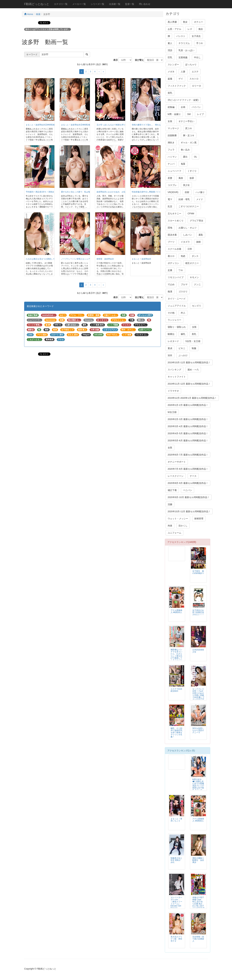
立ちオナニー (174, 213)
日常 (190, 249)
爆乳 (183, 334)
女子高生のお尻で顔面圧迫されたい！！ (198, 612)
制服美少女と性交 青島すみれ (176, 860)
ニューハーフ (174, 171)
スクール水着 (174, 249)
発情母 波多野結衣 (105, 259)
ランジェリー (174, 320)
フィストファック (177, 86)
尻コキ (189, 128)
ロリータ (197, 86)
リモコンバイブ (176, 277)
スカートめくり (176, 221)
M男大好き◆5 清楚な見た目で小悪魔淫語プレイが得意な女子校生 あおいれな (198, 786)
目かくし (183, 526)
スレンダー (173, 64)
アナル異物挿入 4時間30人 (176, 611)
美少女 (186, 185)
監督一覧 (130, 4)
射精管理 (199, 519)
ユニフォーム (174, 533)
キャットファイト (177, 377)
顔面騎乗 (172, 135)
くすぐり (192, 171)
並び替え (138, 60)
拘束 (170, 526)
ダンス (195, 256)
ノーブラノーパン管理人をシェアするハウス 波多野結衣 (86, 259)
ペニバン (188, 490)
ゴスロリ (183, 292)
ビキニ (182, 348)
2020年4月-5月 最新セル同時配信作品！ (188, 433)
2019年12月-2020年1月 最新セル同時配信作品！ (192, 398)
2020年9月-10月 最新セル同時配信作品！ (189, 497)
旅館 (198, 242)
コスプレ (172, 185)
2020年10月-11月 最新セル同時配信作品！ (189, 511)
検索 (38, 14)
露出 (185, 157)
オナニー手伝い (186, 121)
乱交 (170, 206)
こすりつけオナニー (189, 206)
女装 (170, 121)
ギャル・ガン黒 (189, 143)
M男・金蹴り (174, 114)
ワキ (181, 270)
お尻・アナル (174, 29)
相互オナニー (192, 263)
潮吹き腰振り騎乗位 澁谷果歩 (198, 860)
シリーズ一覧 (97, 4)
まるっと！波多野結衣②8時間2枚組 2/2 (43, 125)
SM (189, 114)
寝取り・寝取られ (177, 327)
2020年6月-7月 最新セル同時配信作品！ (188, 455)
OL (196, 157)
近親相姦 (183, 57)
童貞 (170, 348)
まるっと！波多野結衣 (141, 259)
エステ (195, 72)
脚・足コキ (189, 135)
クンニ (197, 284)
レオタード (173, 341)
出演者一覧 (115, 4)
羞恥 (201, 235)
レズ (190, 29)
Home (29, 14)
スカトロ (194, 79)
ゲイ (181, 79)
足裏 (170, 270)
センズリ (197, 306)
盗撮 (170, 79)
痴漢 (170, 292)
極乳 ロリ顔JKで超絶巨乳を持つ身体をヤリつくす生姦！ (177, 733)
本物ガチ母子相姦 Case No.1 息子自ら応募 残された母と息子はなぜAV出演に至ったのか (198, 904)
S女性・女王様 (193, 341)
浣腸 (170, 504)
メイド (200, 199)
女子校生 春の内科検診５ (198, 572)
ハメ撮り (200, 192)
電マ (170, 199)
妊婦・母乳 (184, 199)
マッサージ (173, 128)
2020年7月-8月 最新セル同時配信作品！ (188, 469)
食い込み (185, 150)
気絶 (183, 256)
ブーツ (171, 242)
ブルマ (184, 284)
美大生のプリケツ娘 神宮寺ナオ (176, 939)
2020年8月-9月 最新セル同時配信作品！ (188, 483)
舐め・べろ (193, 370)
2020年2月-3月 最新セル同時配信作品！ (188, 419)
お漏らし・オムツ (188, 228)
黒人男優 (172, 22)
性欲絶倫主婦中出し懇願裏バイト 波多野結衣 (152, 192)
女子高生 (196, 36)
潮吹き (171, 143)
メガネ (171, 72)
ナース (193, 476)
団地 (170, 228)
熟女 (185, 22)
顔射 (187, 192)
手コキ (200, 43)
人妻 (183, 72)
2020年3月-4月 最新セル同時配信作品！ (188, 426)
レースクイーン (176, 476)
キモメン (194, 277)
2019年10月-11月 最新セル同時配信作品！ (189, 362)
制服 (194, 348)
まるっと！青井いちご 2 (176, 820)
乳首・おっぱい (186, 50)
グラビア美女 (197, 221)
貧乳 (170, 93)
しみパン (188, 235)
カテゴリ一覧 (61, 4)
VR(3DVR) (173, 192)
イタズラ (185, 242)
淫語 (170, 50)
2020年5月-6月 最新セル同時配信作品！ (188, 441)
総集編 (171, 107)
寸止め (171, 284)
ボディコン (173, 263)
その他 (171, 313)
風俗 (181, 178)
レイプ (200, 114)
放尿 (192, 178)
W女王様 (172, 412)
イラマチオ (173, 391)
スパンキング (174, 370)
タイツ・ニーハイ (177, 299)
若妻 (170, 178)
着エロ (171, 256)
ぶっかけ (183, 355)
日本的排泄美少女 (198, 651)
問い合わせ (145, 4)
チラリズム (184, 43)
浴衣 (170, 355)
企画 (183, 107)
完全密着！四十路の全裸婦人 (198, 939)
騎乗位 (171, 334)
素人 (170, 43)
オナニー (198, 22)
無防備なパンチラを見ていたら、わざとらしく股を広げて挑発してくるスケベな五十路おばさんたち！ (176, 657)
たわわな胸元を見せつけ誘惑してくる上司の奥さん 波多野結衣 (54, 259)
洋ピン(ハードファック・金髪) (183, 100)
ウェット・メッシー (178, 519)
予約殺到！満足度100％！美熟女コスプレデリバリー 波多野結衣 (54, 192)
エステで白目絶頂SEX (176, 690)
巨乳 (170, 57)
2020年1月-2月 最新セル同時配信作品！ (188, 405)
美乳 (194, 334)
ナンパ (171, 164)
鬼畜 (183, 164)
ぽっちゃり (191, 64)
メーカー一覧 (79, 4)
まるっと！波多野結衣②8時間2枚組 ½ (78, 125)
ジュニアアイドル (177, 306)
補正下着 (172, 490)
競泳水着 (172, 235)
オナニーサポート (177, 462)
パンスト (181, 36)
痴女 (201, 29)
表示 (114, 60)
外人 (183, 313)
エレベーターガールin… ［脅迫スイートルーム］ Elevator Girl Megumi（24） (176, 904)
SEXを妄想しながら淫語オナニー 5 (198, 730)
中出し (197, 57)
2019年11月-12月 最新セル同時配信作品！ (189, 384)
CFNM (191, 213)
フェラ (171, 150)
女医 (194, 327)
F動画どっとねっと (37, 4)
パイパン (196, 107)
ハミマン (172, 157)
